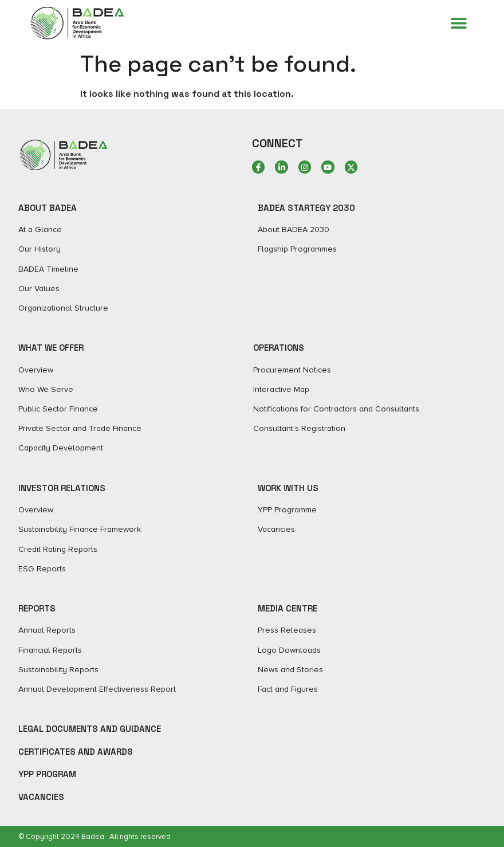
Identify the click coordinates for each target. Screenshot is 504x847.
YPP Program (47, 774)
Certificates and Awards (76, 752)
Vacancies (41, 797)
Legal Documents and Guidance (90, 729)
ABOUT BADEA (48, 208)
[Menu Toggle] (459, 23)
